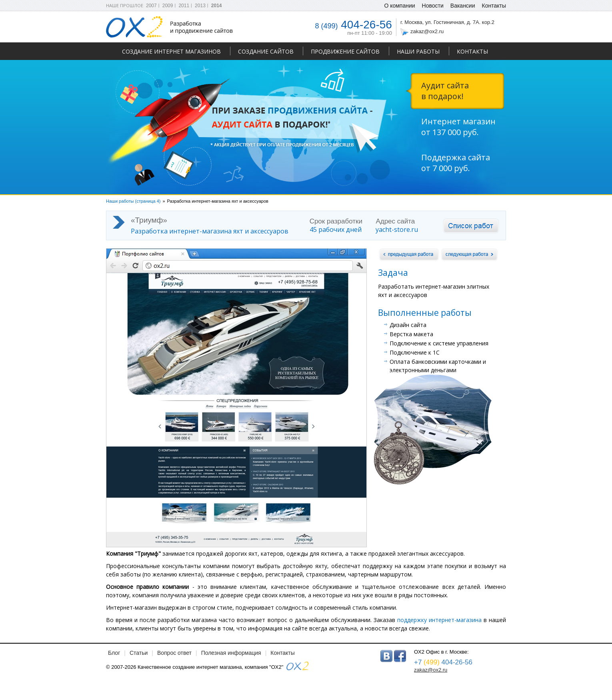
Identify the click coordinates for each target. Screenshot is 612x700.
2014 (217, 6)
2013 (200, 6)
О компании (399, 6)
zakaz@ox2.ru (427, 31)
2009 (168, 6)
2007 (151, 6)
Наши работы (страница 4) (133, 201)
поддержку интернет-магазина (438, 620)
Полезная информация (231, 653)
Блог (114, 653)
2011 (184, 6)
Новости (433, 6)
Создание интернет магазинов (171, 51)
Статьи (139, 653)
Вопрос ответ (174, 653)
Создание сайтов (266, 51)
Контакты (472, 51)
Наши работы (418, 51)
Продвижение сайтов (345, 51)
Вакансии (463, 6)
